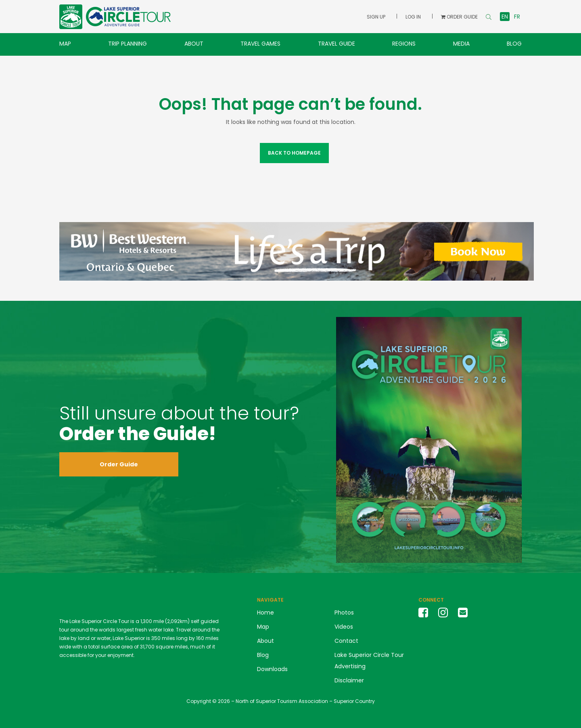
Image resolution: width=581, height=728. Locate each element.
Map (65, 44)
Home (265, 613)
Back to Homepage (294, 153)
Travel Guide (336, 44)
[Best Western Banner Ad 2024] (297, 251)
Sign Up (376, 17)
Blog (514, 44)
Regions (404, 44)
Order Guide (119, 464)
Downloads (272, 669)
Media (461, 44)
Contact (346, 641)
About (194, 44)
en (505, 17)
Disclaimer (349, 680)
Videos (344, 627)
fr (517, 17)
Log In (413, 17)
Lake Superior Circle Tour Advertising (369, 661)
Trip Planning (127, 44)
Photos (344, 613)
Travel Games (260, 44)
